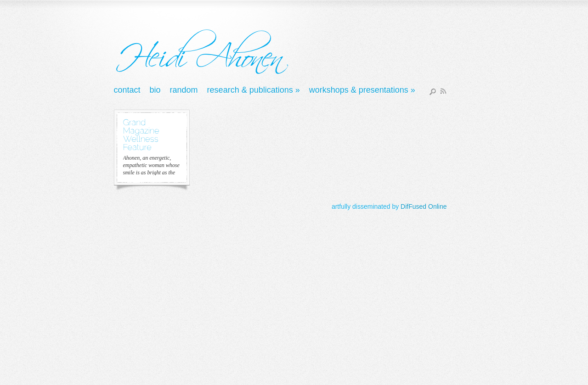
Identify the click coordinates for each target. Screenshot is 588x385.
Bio (155, 90)
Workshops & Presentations (362, 90)
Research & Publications (254, 90)
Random (184, 90)
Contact (127, 90)
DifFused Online (424, 206)
